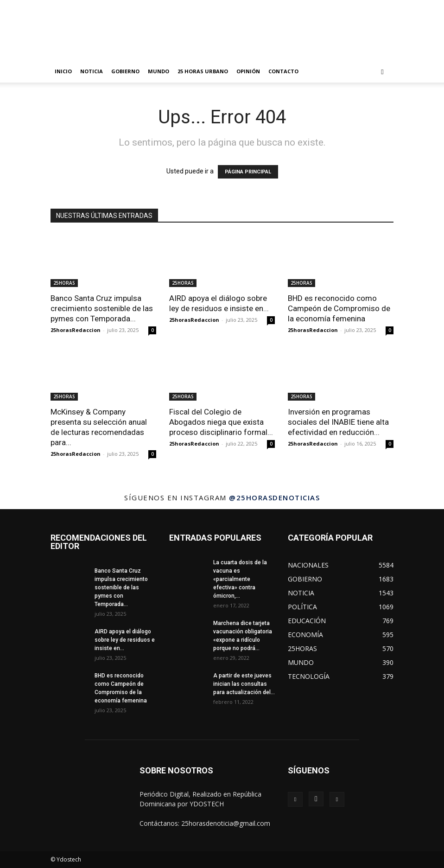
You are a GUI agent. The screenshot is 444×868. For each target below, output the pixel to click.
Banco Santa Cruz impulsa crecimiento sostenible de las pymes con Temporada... (102, 308)
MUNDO (159, 71)
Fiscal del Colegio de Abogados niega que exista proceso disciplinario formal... (221, 422)
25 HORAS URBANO (203, 71)
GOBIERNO (125, 71)
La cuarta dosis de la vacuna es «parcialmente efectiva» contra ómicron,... (240, 579)
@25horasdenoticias (274, 498)
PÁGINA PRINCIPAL (248, 172)
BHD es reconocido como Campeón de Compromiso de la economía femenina (339, 308)
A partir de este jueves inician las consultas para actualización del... (244, 684)
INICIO (63, 71)
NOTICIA (92, 71)
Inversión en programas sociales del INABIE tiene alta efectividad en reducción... (338, 422)
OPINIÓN (248, 71)
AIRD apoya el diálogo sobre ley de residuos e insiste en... (125, 640)
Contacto (283, 71)
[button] (382, 72)
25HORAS (64, 283)
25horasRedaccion (76, 330)
